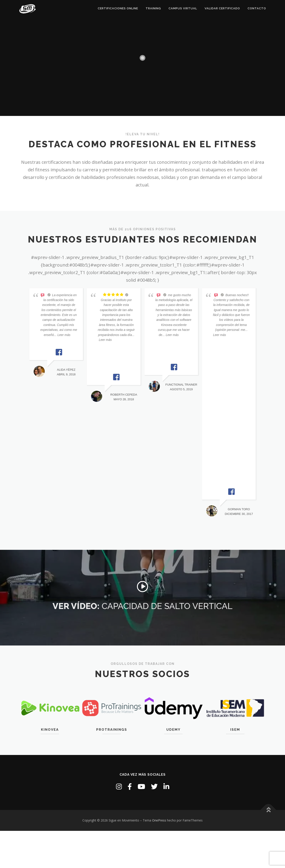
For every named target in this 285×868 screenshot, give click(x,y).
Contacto (257, 8)
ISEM (235, 730)
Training (153, 8)
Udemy (173, 730)
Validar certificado (222, 8)
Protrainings (112, 730)
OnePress (159, 820)
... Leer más (62, 335)
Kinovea (50, 730)
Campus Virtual (183, 8)
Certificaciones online (118, 8)
